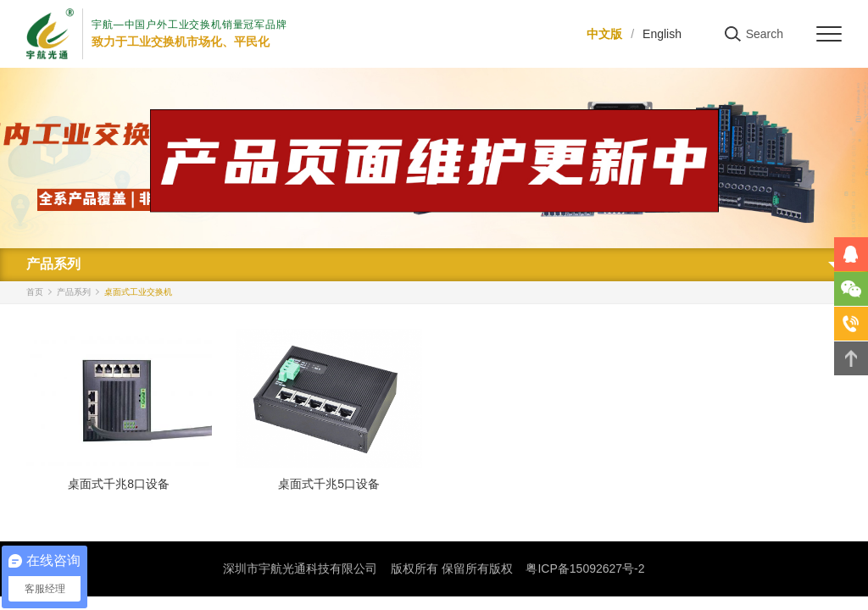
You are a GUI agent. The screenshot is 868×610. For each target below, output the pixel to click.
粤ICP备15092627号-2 (585, 568)
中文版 (604, 34)
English (662, 34)
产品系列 (74, 292)
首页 (35, 292)
